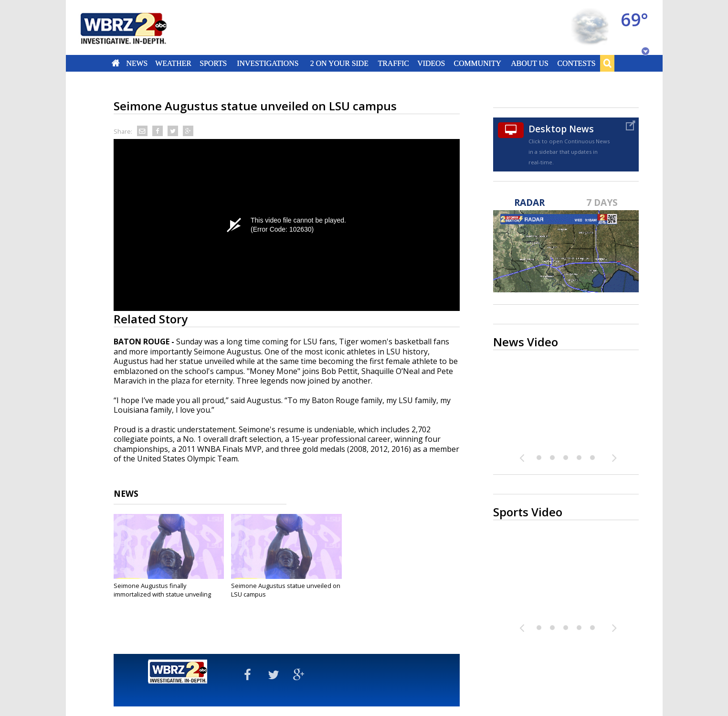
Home (115, 63)
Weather (174, 63)
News (137, 63)
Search (607, 63)
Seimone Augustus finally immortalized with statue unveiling (162, 590)
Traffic (394, 63)
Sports (214, 63)
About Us (529, 63)
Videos (431, 63)
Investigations (268, 63)
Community (478, 63)
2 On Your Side (339, 63)
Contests (576, 63)
